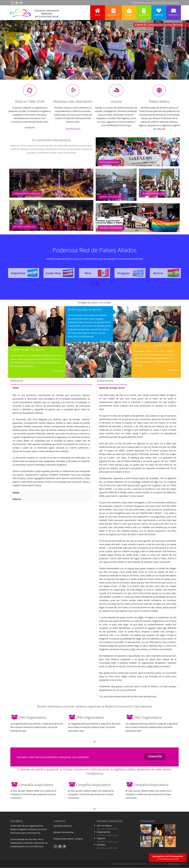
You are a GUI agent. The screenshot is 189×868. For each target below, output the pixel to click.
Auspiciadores (103, 832)
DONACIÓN (155, 757)
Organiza (101, 839)
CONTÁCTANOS (73, 129)
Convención (113, 11)
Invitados (101, 845)
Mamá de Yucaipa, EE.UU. (112, 388)
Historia (17, 499)
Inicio (98, 11)
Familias (159, 11)
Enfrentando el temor (27, 350)
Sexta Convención (109, 162)
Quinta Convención (110, 197)
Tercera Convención (111, 228)
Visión (16, 388)
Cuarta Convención (154, 194)
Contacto (173, 11)
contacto (78, 839)
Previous (8, 54)
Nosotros (144, 11)
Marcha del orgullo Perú (153, 345)
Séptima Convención (24, 227)
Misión (16, 493)
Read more (58, 371)
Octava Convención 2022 (27, 194)
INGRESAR (30, 128)
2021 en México (104, 826)
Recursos (129, 11)
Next (181, 54)
